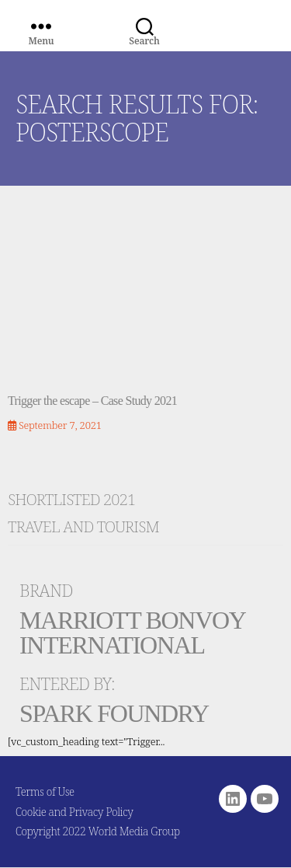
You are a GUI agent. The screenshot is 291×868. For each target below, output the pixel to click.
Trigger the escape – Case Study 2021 (92, 401)
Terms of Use (45, 791)
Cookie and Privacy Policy (74, 812)
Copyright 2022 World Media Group (98, 831)
